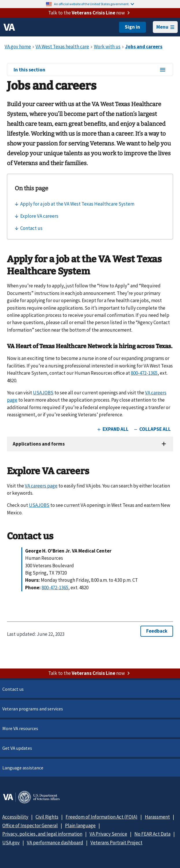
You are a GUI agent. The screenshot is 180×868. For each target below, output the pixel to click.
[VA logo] (9, 27)
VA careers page (41, 486)
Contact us (13, 689)
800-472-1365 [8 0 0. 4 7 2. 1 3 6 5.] (144, 373)
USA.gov (11, 843)
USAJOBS (43, 393)
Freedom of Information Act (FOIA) (102, 817)
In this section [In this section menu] (90, 70)
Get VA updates (17, 748)
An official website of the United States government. (94, 4)
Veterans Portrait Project (116, 843)
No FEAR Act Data (152, 834)
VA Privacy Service (108, 834)
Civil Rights (47, 817)
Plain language (80, 825)
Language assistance (23, 768)
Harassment (157, 817)
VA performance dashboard (55, 843)
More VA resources (20, 728)
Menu (165, 27)
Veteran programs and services (33, 709)
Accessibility (15, 817)
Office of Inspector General (30, 825)
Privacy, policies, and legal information (42, 834)
